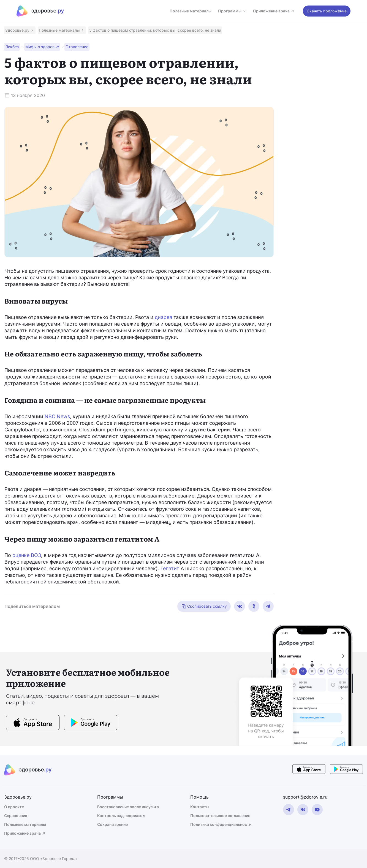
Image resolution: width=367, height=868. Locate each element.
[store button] (33, 723)
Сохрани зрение (112, 824)
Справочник (16, 816)
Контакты (200, 807)
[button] (20, 30)
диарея (163, 317)
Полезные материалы (191, 11)
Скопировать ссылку (204, 606)
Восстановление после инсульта (128, 807)
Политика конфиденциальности (221, 824)
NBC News (57, 416)
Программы (232, 11)
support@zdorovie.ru (305, 797)
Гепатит (170, 568)
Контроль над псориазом (121, 816)
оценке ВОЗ (27, 555)
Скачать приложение (327, 11)
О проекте (14, 807)
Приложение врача (274, 11)
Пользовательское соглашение (220, 816)
